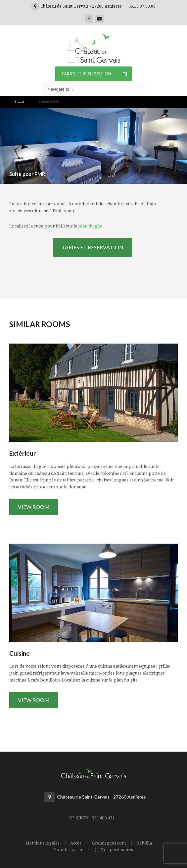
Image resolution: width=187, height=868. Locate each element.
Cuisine (20, 653)
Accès (76, 843)
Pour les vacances (72, 850)
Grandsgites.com (109, 843)
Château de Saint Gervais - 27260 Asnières (77, 6)
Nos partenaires (117, 850)
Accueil (19, 102)
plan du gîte (90, 226)
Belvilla (144, 843)
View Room (34, 507)
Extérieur (23, 453)
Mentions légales (43, 843)
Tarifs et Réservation (96, 74)
